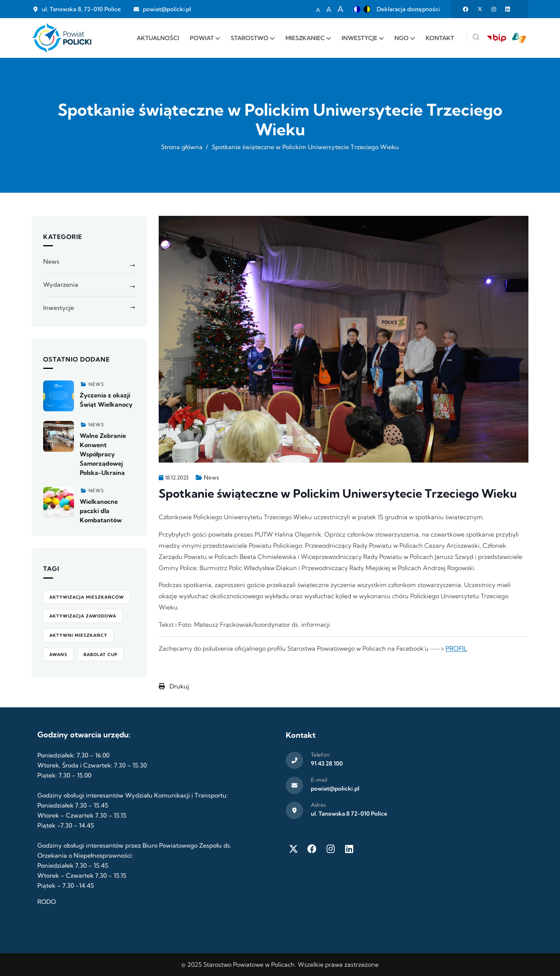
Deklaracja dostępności (408, 9)
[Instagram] (330, 849)
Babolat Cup (101, 655)
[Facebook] (312, 849)
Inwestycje (59, 308)
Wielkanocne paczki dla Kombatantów (101, 511)
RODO (47, 902)
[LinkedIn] (349, 849)
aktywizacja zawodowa (83, 616)
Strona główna (182, 147)
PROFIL (456, 648)
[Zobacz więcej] (59, 396)
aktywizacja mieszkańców (87, 597)
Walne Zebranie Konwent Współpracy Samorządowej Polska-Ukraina (103, 454)
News (211, 477)
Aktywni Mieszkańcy (78, 635)
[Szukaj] (476, 38)
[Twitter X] (293, 849)
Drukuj (174, 686)
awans (58, 655)
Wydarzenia (61, 284)
